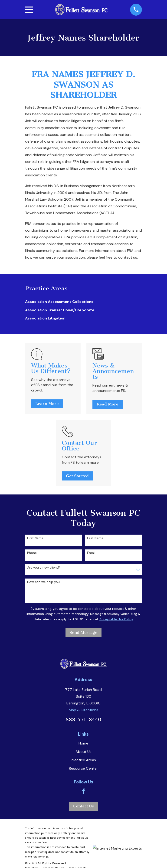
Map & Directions (83, 710)
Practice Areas (83, 760)
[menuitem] (83, 302)
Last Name (95, 538)
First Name (35, 538)
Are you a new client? (44, 568)
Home (83, 743)
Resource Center (83, 768)
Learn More (47, 404)
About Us (83, 752)
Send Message (83, 632)
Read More (108, 404)
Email (91, 553)
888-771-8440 (83, 719)
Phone (32, 553)
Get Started (77, 476)
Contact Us (83, 806)
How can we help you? (44, 582)
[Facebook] (83, 791)
